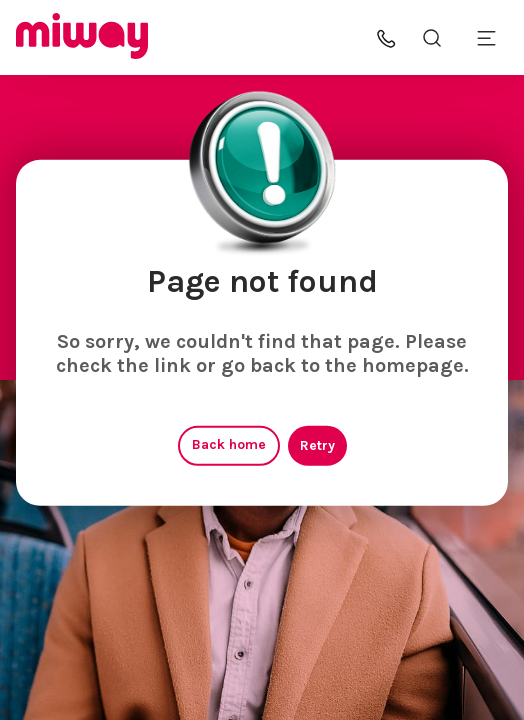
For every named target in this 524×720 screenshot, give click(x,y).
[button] (387, 38)
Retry (317, 445)
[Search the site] (432, 38)
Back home (229, 444)
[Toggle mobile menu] (486, 38)
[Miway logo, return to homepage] (82, 37)
